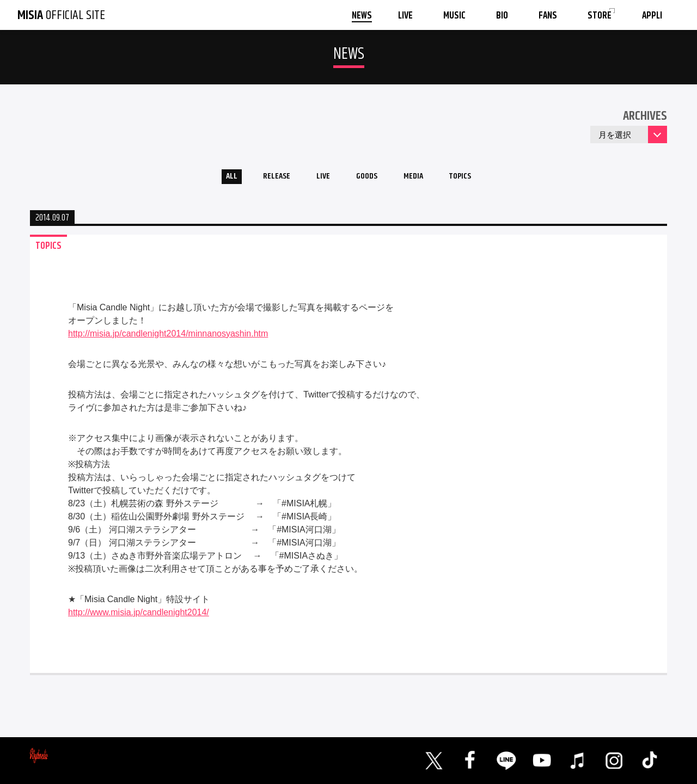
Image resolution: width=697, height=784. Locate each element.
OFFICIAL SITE (61, 15)
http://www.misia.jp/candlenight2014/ (139, 616)
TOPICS (475, 179)
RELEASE (267, 179)
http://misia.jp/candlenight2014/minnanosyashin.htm (168, 337)
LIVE (319, 179)
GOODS (368, 179)
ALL (215, 179)
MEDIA (421, 179)
